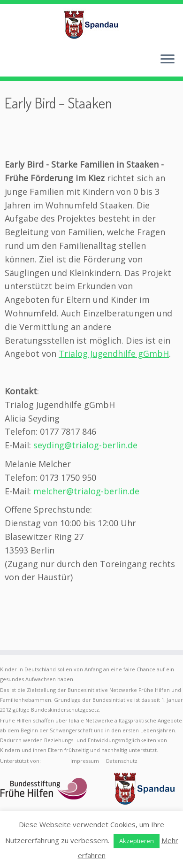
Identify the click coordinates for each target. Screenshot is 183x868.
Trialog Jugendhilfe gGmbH (114, 353)
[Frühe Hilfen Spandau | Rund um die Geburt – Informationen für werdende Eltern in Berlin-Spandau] (91, 24)
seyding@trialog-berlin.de (85, 445)
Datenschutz (122, 761)
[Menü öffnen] (168, 60)
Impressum (85, 761)
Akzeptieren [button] (137, 841)
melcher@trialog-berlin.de (86, 491)
